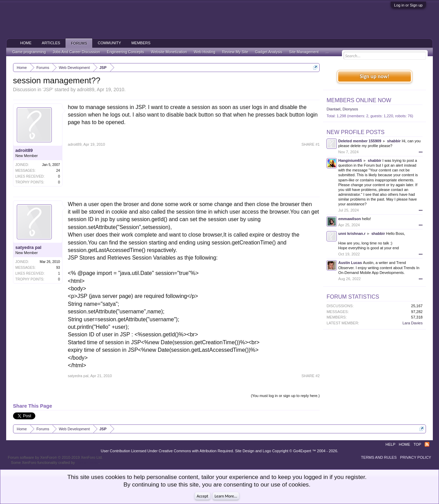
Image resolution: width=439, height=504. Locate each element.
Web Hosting (205, 52)
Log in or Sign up (408, 5)
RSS (427, 444)
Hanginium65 (350, 160)
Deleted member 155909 (360, 141)
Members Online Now (359, 100)
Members (141, 43)
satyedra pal (28, 247)
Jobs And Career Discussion (76, 52)
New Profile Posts (355, 132)
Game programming (29, 52)
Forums (79, 43)
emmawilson (349, 219)
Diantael (333, 109)
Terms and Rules (379, 457)
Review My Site (235, 52)
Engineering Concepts (126, 52)
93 (58, 268)
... (327, 52)
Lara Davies (413, 323)
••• (421, 152)
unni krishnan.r (352, 233)
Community (109, 43)
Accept (203, 496)
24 (58, 171)
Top (417, 444)
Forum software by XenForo (55, 457)
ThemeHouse (87, 463)
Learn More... (226, 496)
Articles (51, 43)
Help (390, 444)
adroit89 (86, 89)
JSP (48, 89)
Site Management (304, 52)
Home (26, 43)
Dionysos (350, 109)
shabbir (394, 141)
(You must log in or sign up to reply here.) (285, 396)
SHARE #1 (311, 144)
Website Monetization (169, 52)
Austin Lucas (350, 263)
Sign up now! (375, 76)
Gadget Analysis (269, 52)
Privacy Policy (416, 457)
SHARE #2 (311, 376)
